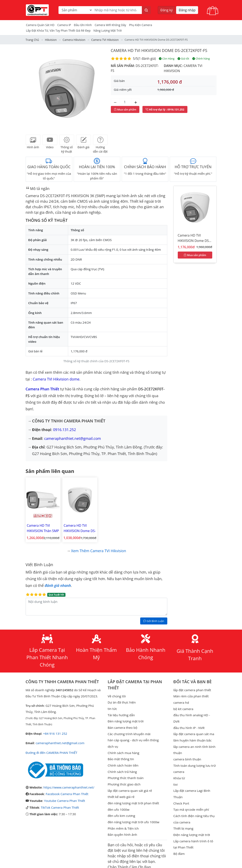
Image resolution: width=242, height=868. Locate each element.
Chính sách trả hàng (122, 768)
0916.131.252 (65, 429)
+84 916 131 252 (55, 731)
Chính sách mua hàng (123, 750)
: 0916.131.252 (165, 109)
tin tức (112, 706)
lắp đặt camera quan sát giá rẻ (129, 786)
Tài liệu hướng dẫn (121, 713)
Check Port (181, 793)
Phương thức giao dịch (124, 780)
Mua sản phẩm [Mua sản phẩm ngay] (125, 109)
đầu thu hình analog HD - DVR (195, 713)
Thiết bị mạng (183, 817)
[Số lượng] (125, 102)
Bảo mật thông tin (121, 756)
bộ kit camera (183, 706)
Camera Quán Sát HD (40, 25)
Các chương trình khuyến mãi (129, 731)
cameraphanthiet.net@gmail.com (73, 438)
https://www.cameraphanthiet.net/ (68, 785)
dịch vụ (113, 743)
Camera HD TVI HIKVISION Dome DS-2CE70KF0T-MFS (78, 527)
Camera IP (64, 25)
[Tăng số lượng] (136, 102)
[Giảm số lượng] (115, 102)
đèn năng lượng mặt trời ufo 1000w (133, 817)
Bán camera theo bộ (122, 725)
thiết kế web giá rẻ (121, 793)
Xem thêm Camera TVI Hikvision (99, 548)
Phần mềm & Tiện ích (123, 823)
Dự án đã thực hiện (122, 700)
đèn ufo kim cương (121, 811)
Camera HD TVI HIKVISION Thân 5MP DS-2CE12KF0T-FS (42, 527)
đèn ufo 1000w (118, 805)
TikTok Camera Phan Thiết (60, 805)
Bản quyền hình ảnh (122, 830)
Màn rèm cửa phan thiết (191, 694)
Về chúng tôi (117, 694)
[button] (32, 89)
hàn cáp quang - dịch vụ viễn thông (133, 737)
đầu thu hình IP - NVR (189, 719)
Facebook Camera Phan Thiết (67, 791)
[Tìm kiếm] (146, 10)
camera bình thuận (187, 750)
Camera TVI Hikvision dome (56, 379)
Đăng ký (167, 10)
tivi (175, 774)
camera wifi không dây (110, 25)
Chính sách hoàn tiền (123, 762)
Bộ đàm (179, 842)
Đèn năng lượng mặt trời (125, 719)
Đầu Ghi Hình (83, 25)
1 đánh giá (147, 59)
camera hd (181, 700)
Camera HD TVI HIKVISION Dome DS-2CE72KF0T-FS (160, 50)
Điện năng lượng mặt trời (191, 823)
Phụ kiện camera (140, 25)
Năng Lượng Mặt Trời (108, 30)
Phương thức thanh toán (125, 774)
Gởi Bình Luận (154, 619)
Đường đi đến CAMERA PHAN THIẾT (51, 750)
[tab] (33, 140)
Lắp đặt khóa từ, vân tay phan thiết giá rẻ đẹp (58, 30)
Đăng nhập (187, 10)
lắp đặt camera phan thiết (192, 688)
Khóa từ (179, 768)
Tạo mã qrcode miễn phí (191, 799)
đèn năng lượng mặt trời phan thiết (133, 799)
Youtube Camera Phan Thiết (64, 798)
